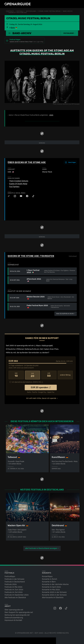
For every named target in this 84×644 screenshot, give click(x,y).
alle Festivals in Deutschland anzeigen (41, 548)
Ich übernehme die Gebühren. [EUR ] (26, 382)
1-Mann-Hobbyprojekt (43, 345)
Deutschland (31, 11)
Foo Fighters (14, 187)
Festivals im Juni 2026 (14, 589)
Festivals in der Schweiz (14, 579)
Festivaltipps (10, 576)
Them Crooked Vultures (19, 181)
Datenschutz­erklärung (14, 617)
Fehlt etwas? (73, 256)
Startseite (10, 11)
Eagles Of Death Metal (18, 184)
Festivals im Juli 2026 (14, 592)
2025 (51, 115)
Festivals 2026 (11, 584)
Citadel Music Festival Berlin (49, 11)
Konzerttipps (47, 576)
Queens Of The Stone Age (18, 13)
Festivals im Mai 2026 (13, 587)
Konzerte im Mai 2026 (51, 589)
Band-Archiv (68, 11)
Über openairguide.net (14, 609)
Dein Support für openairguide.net (19, 612)
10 (16, 375)
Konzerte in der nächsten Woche (55, 584)
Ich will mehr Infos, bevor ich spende (41, 398)
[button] (69, 33)
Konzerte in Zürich (50, 579)
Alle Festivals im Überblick (15, 597)
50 (49, 375)
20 (33, 375)
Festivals (20, 11)
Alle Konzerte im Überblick (53, 597)
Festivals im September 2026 (17, 594)
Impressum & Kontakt (13, 620)
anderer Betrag (65, 375)
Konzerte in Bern (49, 581)
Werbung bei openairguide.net (17, 615)
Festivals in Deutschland (15, 581)
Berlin (13, 28)
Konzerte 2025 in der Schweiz (54, 592)
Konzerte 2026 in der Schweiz (54, 594)
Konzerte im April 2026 (51, 587)
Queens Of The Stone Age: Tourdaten (31, 256)
